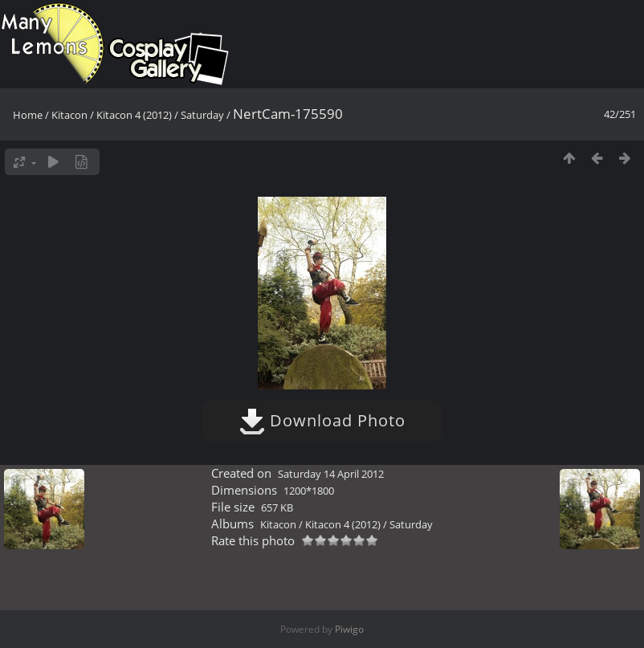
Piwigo (349, 629)
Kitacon (69, 115)
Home (28, 115)
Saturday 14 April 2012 (331, 474)
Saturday (202, 115)
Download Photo (322, 420)
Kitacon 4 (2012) (134, 115)
